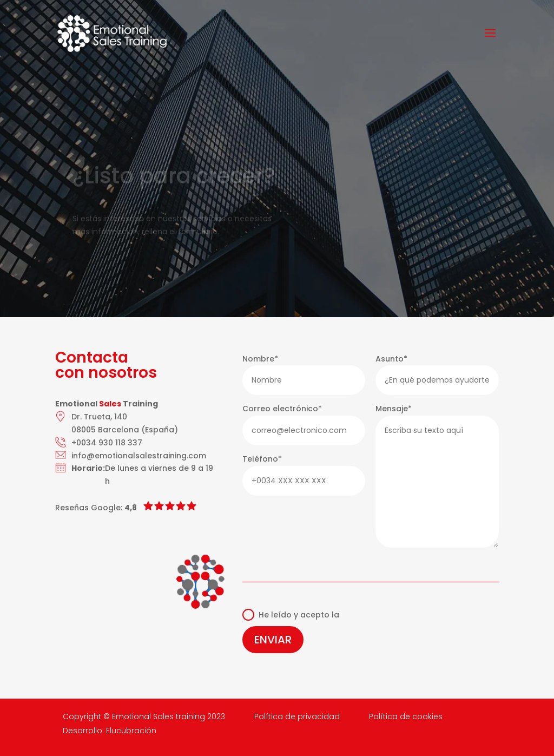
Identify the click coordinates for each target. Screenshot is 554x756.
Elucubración (131, 731)
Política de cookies (406, 716)
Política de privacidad (297, 716)
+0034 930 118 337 (107, 443)
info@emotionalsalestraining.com (139, 456)
